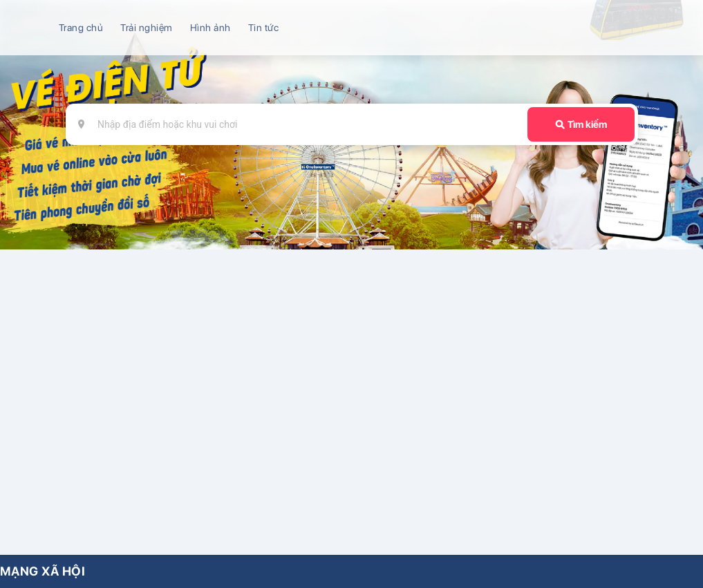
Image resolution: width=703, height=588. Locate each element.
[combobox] (304, 125)
